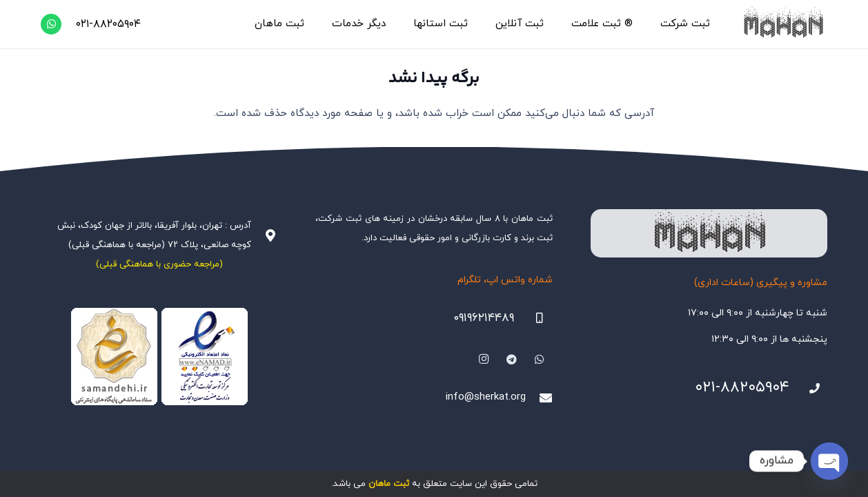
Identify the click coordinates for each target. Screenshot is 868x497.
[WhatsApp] (51, 24)
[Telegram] (512, 360)
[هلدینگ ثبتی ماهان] (783, 24)
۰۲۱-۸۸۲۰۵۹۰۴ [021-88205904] (742, 388)
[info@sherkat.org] (539, 398)
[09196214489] (533, 318)
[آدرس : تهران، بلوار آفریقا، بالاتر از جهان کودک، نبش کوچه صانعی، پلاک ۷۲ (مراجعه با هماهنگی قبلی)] (264, 235)
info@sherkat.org (486, 397)
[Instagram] (484, 360)
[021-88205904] (809, 389)
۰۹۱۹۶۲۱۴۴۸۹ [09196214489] (484, 318)
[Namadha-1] (159, 357)
